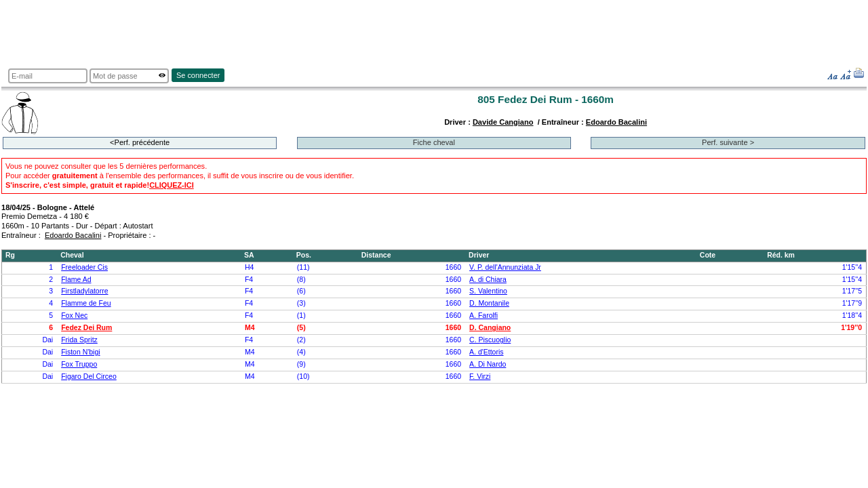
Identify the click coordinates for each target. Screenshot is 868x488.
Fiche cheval (434, 142)
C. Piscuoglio (490, 340)
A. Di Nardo (488, 364)
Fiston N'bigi (80, 352)
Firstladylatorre (84, 291)
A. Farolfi (484, 316)
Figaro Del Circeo (89, 377)
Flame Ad (76, 280)
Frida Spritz (79, 340)
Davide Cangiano (503, 122)
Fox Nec (74, 316)
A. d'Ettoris (486, 352)
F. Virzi (480, 377)
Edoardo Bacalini (616, 122)
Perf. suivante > (728, 142)
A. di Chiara (488, 280)
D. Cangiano (490, 328)
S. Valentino (488, 291)
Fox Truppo (79, 364)
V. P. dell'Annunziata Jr (505, 267)
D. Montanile (489, 303)
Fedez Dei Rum (86, 328)
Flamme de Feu (86, 303)
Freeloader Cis (84, 267)
